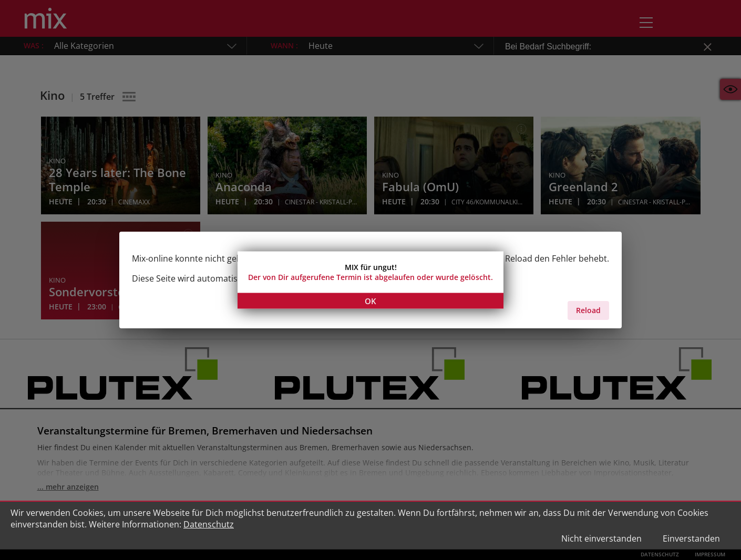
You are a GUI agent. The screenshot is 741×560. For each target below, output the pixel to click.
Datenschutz (209, 524)
